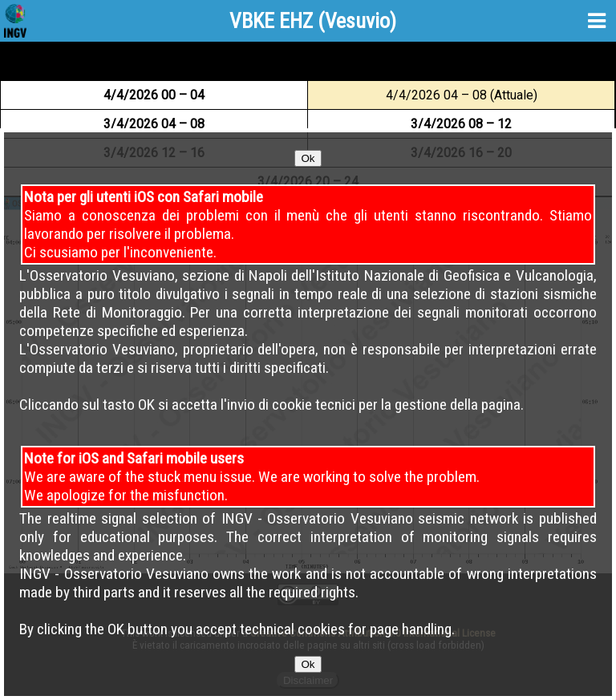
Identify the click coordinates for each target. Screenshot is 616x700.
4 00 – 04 (154, 95)
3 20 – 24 (308, 182)
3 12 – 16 (154, 153)
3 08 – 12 (461, 124)
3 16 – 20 (461, 153)
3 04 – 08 (154, 124)
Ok (308, 217)
